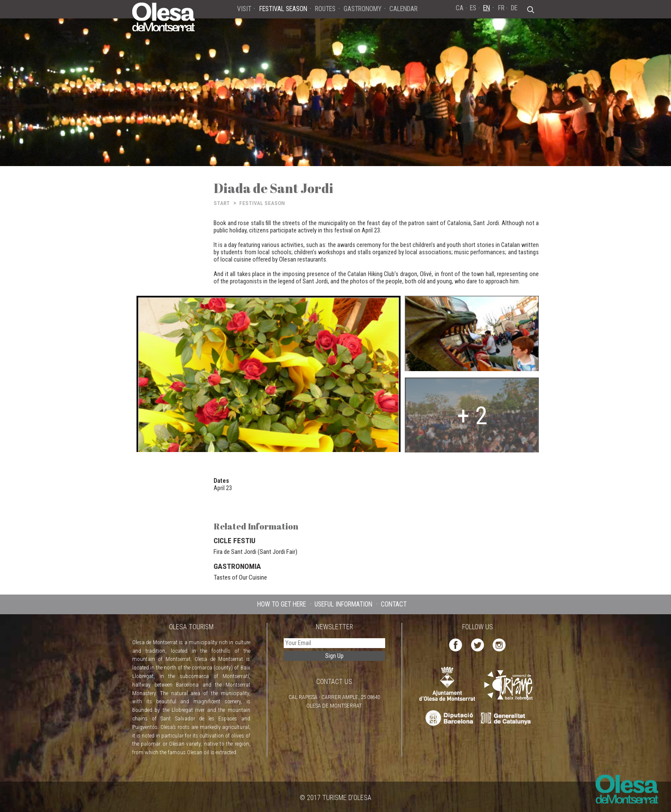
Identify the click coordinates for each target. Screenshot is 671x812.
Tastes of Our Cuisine (240, 577)
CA (460, 8)
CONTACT (394, 604)
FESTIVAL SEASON (262, 203)
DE (514, 8)
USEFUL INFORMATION (343, 604)
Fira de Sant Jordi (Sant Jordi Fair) (255, 552)
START (222, 203)
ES (473, 8)
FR (501, 8)
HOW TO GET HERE (282, 604)
